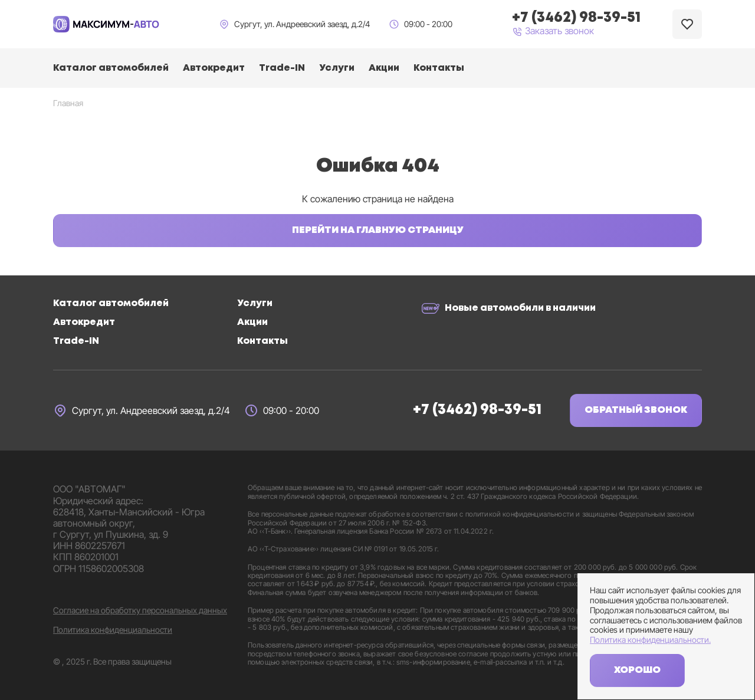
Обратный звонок (636, 410)
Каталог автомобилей (111, 68)
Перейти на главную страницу (378, 230)
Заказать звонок (553, 31)
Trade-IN (282, 68)
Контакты (439, 68)
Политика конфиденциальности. (650, 640)
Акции (384, 68)
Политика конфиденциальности (113, 630)
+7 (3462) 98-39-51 (477, 410)
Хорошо (637, 670)
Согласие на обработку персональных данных (140, 610)
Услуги (337, 68)
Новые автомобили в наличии (520, 308)
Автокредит (214, 68)
